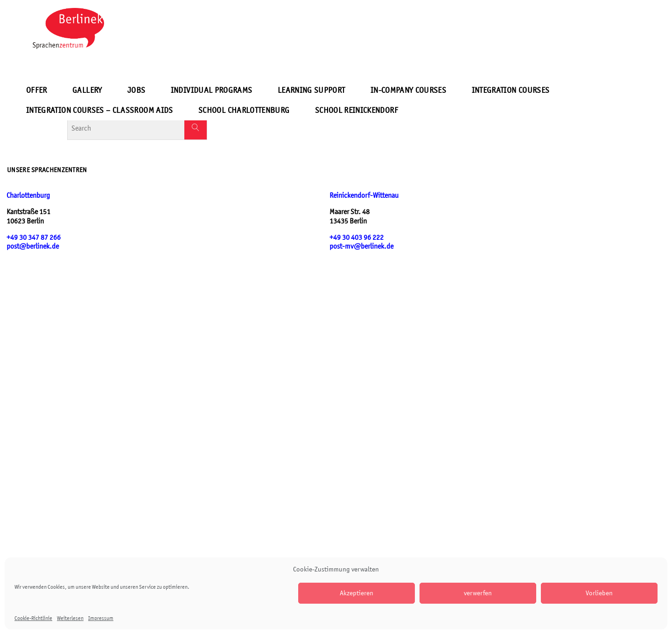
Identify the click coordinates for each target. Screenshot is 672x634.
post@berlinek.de (33, 246)
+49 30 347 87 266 (34, 237)
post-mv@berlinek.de (361, 246)
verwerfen (478, 593)
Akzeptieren (357, 593)
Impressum (101, 618)
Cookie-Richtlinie (33, 618)
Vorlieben (599, 593)
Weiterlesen (70, 618)
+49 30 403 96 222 (357, 237)
